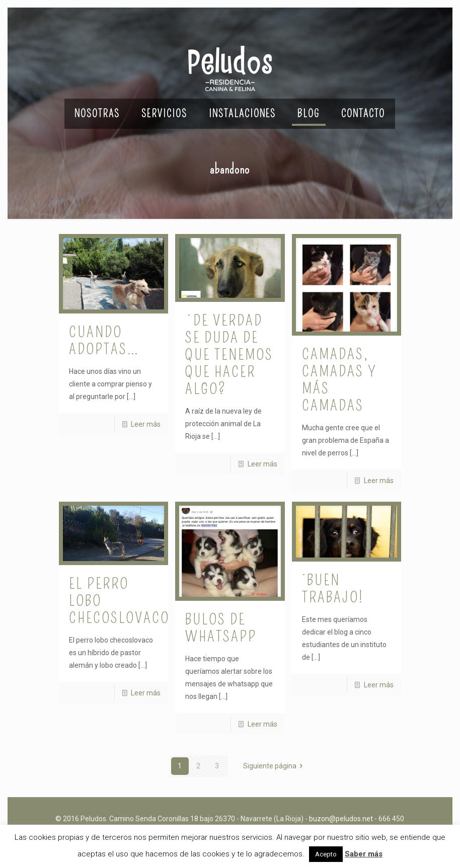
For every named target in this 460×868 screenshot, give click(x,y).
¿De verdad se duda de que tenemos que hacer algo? (229, 355)
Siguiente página (275, 766)
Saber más (364, 854)
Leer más (146, 424)
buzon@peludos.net (341, 819)
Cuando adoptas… (104, 341)
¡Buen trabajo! (333, 589)
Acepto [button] (326, 854)
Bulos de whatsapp (221, 628)
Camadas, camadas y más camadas (339, 380)
